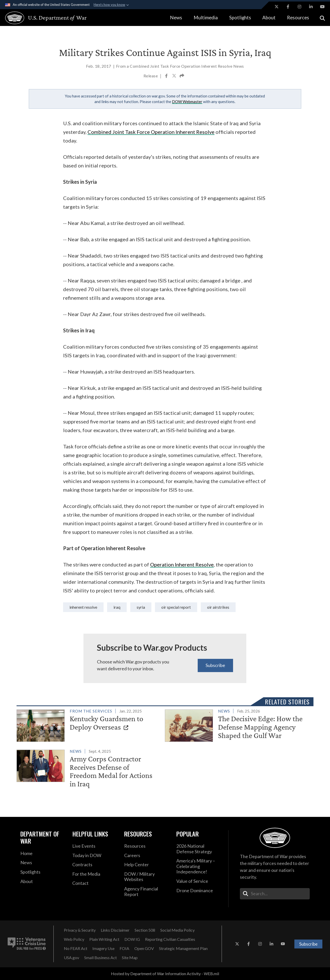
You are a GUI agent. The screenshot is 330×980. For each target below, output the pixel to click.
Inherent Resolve (83, 607)
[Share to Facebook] (167, 76)
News (176, 18)
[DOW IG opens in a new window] (132, 939)
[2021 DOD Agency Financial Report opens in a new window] (146, 892)
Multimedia (206, 18)
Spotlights (240, 18)
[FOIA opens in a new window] (124, 948)
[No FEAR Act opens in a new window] (76, 948)
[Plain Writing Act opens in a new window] (104, 939)
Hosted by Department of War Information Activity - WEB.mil (165, 974)
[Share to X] (175, 76)
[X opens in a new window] (277, 7)
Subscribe (215, 665)
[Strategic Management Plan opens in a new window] (183, 948)
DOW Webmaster (187, 102)
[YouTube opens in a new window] (322, 7)
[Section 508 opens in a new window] (145, 930)
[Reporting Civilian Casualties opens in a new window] (170, 939)
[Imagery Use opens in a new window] (103, 948)
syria (141, 607)
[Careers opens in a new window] (146, 856)
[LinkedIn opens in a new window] (311, 7)
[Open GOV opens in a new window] (144, 948)
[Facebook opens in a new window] (288, 7)
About (269, 18)
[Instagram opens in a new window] (299, 7)
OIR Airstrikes (218, 607)
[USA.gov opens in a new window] (71, 958)
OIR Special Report (176, 607)
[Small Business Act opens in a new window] (101, 958)
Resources (298, 18)
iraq (117, 607)
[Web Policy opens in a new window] (74, 939)
